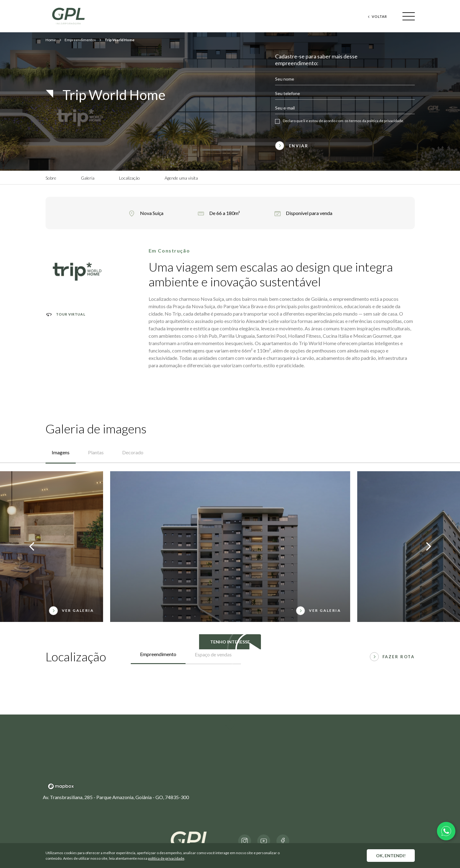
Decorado (133, 452)
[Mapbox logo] (61, 786)
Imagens (61, 452)
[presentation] (32, 547)
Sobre (51, 178)
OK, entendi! (391, 856)
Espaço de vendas (213, 654)
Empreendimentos (80, 40)
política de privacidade (166, 858)
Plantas (96, 452)
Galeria (88, 178)
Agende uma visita (181, 178)
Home (51, 40)
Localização (130, 178)
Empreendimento (158, 654)
